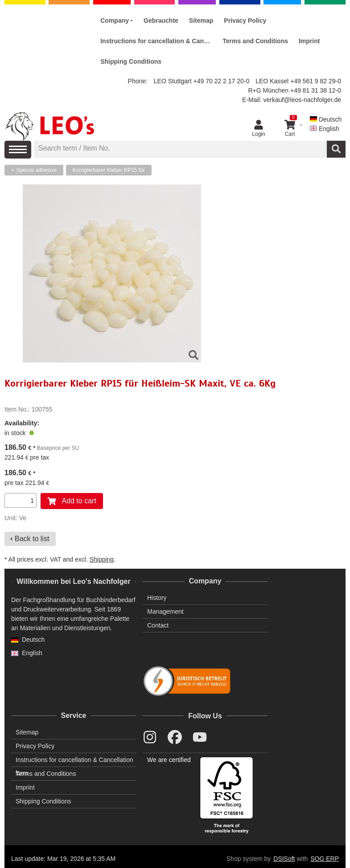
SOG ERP (325, 859)
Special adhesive (37, 170)
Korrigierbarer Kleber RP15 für (109, 170)
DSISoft (284, 859)
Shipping (102, 559)
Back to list (32, 539)
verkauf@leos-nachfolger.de (302, 100)
